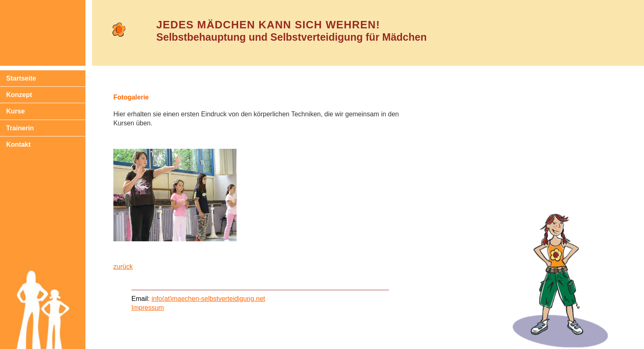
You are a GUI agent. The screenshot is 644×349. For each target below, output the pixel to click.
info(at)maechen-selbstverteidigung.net (208, 299)
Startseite (21, 78)
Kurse (15, 111)
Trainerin (20, 128)
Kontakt (18, 144)
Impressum (148, 308)
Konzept (19, 95)
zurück (123, 267)
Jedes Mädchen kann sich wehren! (268, 25)
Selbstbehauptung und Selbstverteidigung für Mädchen (292, 37)
